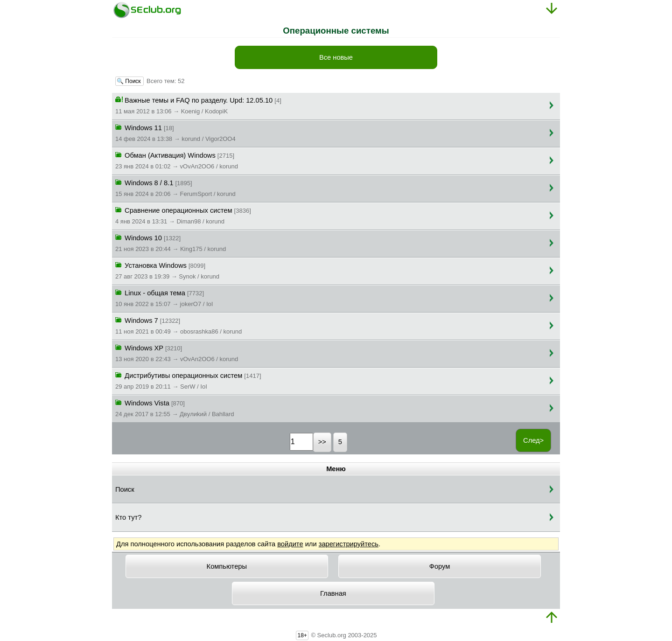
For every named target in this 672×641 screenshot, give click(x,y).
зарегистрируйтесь (349, 544)
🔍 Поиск (129, 81)
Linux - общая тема (164, 298)
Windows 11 (175, 132)
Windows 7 (178, 325)
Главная (333, 593)
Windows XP (177, 353)
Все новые (336, 57)
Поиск (125, 489)
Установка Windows (167, 270)
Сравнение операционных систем (183, 215)
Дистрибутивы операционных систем (188, 380)
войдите (290, 544)
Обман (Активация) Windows (177, 160)
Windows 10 (171, 243)
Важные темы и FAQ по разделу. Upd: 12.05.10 (198, 105)
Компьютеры (227, 566)
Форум (440, 566)
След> (533, 440)
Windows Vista (175, 408)
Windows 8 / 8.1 (175, 188)
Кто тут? (128, 517)
